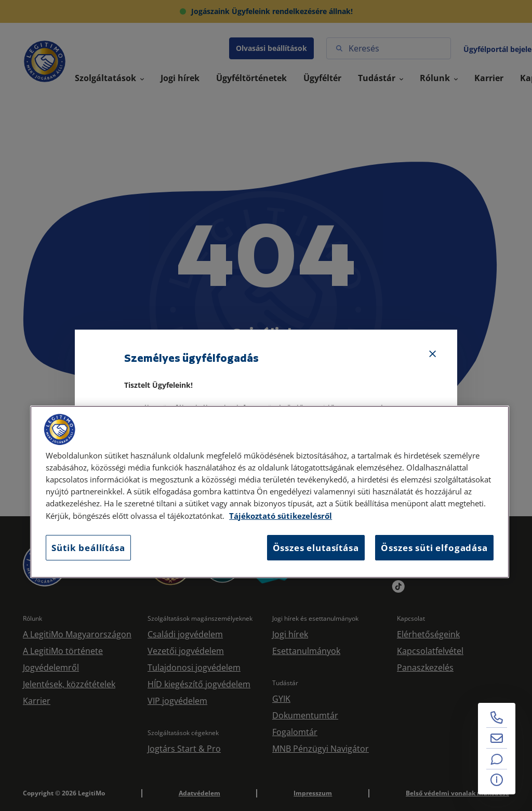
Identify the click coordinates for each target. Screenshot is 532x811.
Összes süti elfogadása (434, 548)
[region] (270, 492)
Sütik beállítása (88, 548)
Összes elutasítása (316, 548)
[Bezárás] (433, 354)
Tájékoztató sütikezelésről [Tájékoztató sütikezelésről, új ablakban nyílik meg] (281, 516)
